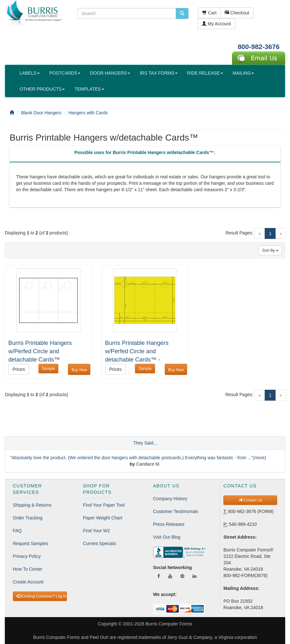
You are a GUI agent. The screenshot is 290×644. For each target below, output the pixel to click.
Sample (49, 369)
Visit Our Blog (167, 537)
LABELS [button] (30, 73)
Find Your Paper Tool (104, 505)
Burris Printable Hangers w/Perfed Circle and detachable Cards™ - (137, 351)
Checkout (237, 13)
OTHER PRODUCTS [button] (42, 89)
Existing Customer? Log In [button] (41, 596)
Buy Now (79, 370)
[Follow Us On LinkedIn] (195, 576)
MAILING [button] (244, 73)
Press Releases (169, 524)
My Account (216, 24)
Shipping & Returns (32, 505)
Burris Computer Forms (169, 624)
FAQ (17, 531)
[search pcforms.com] (182, 13)
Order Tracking (28, 518)
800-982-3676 (259, 47)
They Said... (145, 443)
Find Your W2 (96, 531)
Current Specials (100, 543)
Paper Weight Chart (103, 518)
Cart (209, 13)
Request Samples (31, 543)
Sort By (270, 250)
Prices (19, 369)
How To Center (28, 569)
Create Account (28, 582)
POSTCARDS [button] (65, 73)
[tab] (145, 154)
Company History (170, 499)
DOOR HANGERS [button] (110, 73)
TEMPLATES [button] (89, 89)
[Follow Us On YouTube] (170, 576)
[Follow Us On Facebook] (159, 576)
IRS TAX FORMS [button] (159, 73)
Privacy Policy (27, 556)
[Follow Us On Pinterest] (182, 576)
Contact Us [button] (250, 500)
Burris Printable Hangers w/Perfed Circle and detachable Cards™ (40, 351)
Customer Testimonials (176, 511)
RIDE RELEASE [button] (205, 73)
